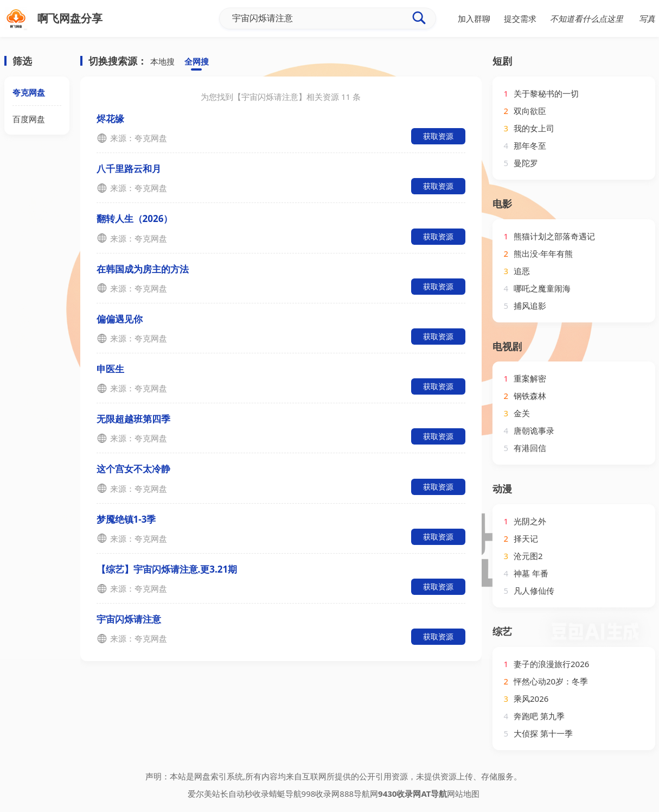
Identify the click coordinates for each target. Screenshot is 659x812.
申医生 (110, 369)
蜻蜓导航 (285, 794)
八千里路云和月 (129, 169)
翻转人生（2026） (135, 218)
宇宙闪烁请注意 (129, 619)
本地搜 (162, 61)
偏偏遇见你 (120, 319)
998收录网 (321, 794)
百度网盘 (29, 119)
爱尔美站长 (208, 794)
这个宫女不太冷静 (133, 469)
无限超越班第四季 (133, 419)
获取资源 (438, 136)
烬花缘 (110, 119)
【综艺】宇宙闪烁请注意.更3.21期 (167, 569)
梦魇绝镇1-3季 (126, 519)
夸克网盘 (29, 92)
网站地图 (463, 794)
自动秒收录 (249, 794)
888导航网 (359, 794)
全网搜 (197, 61)
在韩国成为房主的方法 (143, 269)
